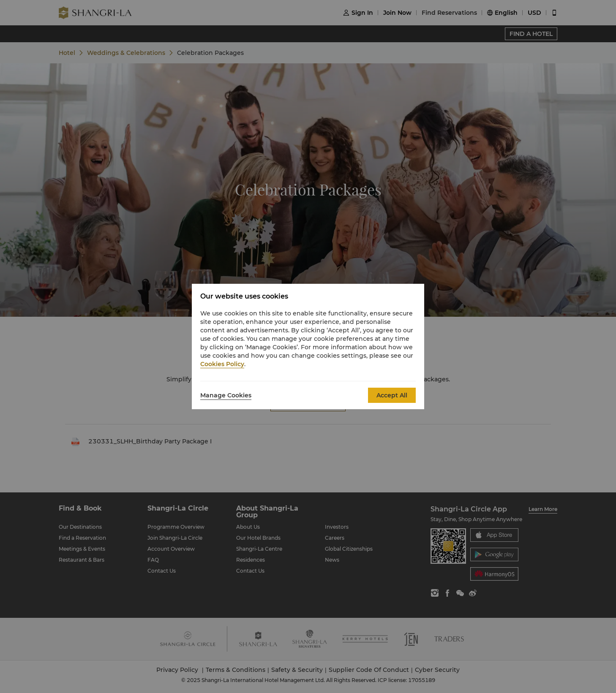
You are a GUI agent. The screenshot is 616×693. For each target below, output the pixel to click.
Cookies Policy (222, 364)
